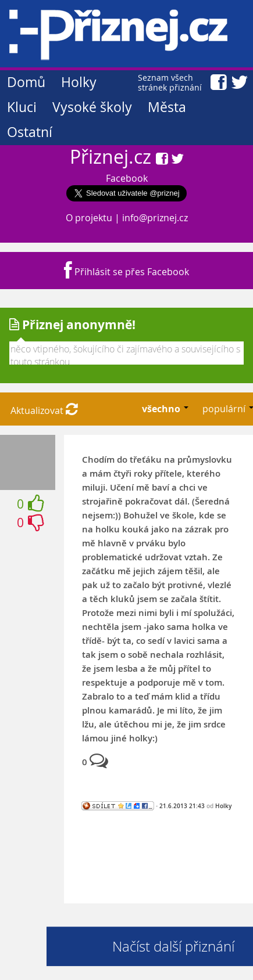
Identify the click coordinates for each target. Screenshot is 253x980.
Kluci (22, 107)
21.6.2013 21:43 (182, 806)
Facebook (127, 178)
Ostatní (30, 132)
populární (225, 409)
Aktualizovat (44, 410)
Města (167, 107)
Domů (26, 82)
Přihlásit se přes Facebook (126, 272)
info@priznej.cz (155, 218)
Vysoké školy (92, 107)
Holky (79, 82)
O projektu (89, 218)
